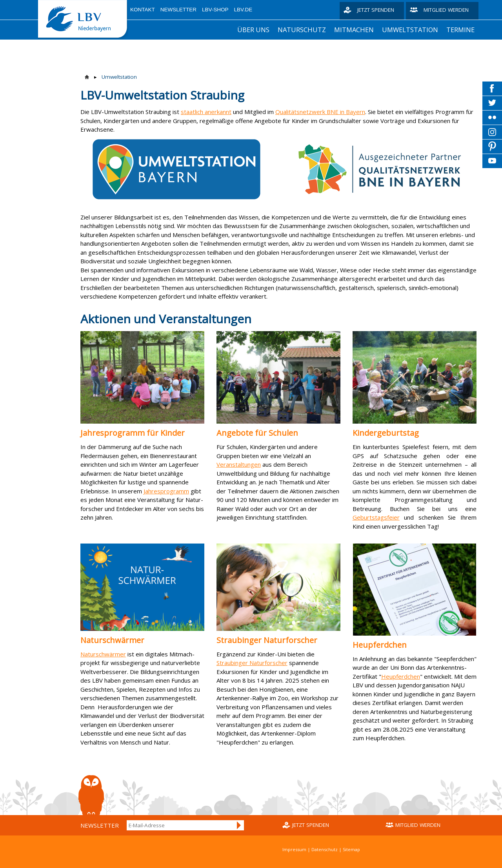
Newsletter (178, 10)
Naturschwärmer (103, 654)
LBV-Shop (215, 10)
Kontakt (143, 10)
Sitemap (351, 849)
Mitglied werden (446, 10)
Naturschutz (302, 30)
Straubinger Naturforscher (252, 663)
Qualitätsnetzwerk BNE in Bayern (320, 112)
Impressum (294, 849)
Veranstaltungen (239, 464)
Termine (460, 30)
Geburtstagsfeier (376, 517)
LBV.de (243, 10)
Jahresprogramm (166, 491)
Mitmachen (354, 30)
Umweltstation (410, 30)
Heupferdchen (401, 676)
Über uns (253, 30)
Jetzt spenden (376, 10)
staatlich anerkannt (206, 112)
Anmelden (239, 825)
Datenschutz (325, 849)
